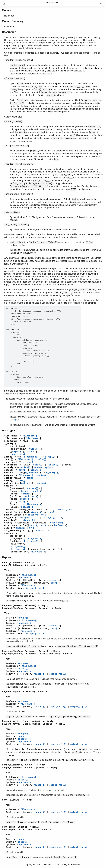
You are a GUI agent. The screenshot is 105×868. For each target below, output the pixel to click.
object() (17, 452)
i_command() (11, 441)
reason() (10, 533)
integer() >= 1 (37, 515)
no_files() (30, 497)
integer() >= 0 (25, 528)
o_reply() (10, 468)
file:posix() (19, 549)
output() (10, 476)
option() (27, 483)
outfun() (25, 468)
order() (25, 499)
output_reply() (44, 468)
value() (34, 449)
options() (10, 483)
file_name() (11, 436)
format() (27, 494)
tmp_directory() (31, 505)
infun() (31, 452)
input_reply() (18, 454)
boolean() (32, 489)
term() (29, 462)
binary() (36, 470)
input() (9, 460)
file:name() (30, 436)
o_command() (11, 465)
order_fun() (57, 523)
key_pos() (10, 518)
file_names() (12, 439)
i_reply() (10, 444)
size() (23, 502)
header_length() (31, 491)
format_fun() (66, 510)
